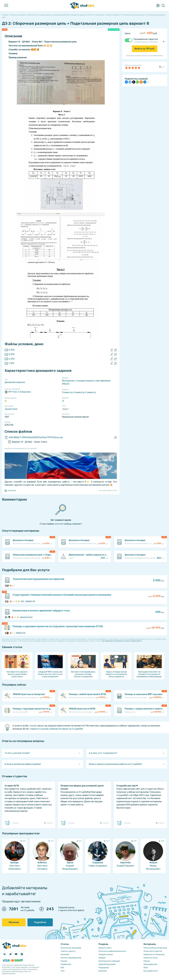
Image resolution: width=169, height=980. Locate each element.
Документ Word (11, 409)
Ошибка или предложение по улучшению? (21, 448)
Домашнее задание (15, 382)
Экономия (65, 954)
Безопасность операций (109, 961)
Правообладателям (107, 964)
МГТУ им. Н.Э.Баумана (18, 392)
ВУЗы (146, 968)
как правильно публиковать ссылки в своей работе (122, 641)
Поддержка (104, 968)
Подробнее (40, 922)
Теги (63, 971)
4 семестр (79, 392)
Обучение (14, 922)
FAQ (62, 968)
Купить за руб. (145, 49)
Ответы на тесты (151, 958)
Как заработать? (151, 971)
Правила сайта (105, 948)
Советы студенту (68, 951)
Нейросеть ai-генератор (154, 954)
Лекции (147, 961)
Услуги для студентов (153, 951)
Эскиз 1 (65, 409)
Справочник (66, 964)
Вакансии (103, 971)
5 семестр (90, 392)
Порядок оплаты (106, 954)
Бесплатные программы (71, 948)
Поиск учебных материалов (155, 948)
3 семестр (67, 392)
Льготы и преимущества (71, 958)
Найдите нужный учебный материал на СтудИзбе (56, 729)
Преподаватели (150, 964)
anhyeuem (10, 490)
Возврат (102, 958)
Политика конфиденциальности (112, 951)
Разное (64, 961)
